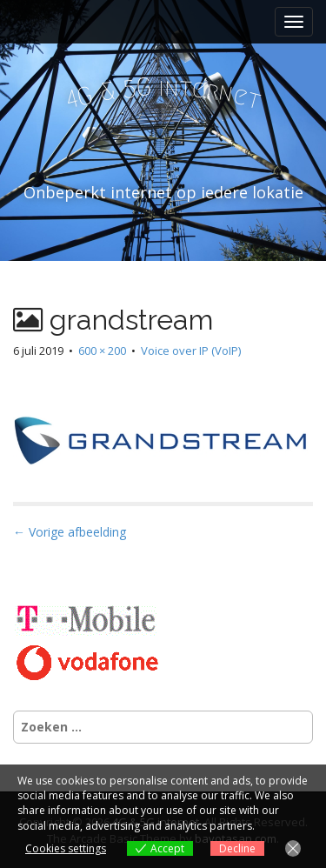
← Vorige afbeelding (70, 532)
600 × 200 (102, 351)
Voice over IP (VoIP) (191, 351)
